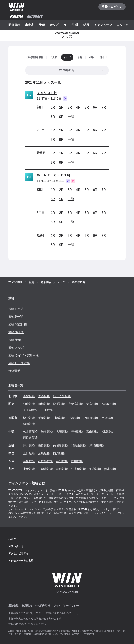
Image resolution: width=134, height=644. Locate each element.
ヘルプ (12, 539)
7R (104, 107)
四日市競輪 (30, 438)
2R (61, 107)
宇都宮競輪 (76, 404)
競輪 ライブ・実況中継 (23, 355)
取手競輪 (59, 404)
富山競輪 (92, 432)
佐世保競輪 (79, 469)
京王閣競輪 (30, 410)
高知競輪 (62, 461)
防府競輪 (59, 453)
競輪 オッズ (16, 348)
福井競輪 (29, 446)
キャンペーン (103, 25)
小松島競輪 (45, 461)
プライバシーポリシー (66, 606)
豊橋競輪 (77, 432)
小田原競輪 (91, 418)
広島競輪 (44, 453)
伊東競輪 (107, 418)
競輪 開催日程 (18, 324)
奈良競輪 (44, 446)
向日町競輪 (61, 446)
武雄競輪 (62, 469)
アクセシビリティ (18, 553)
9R (61, 117)
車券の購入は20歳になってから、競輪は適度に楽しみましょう (44, 613)
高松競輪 (29, 461)
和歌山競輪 (79, 446)
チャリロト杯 (47, 93)
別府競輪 (95, 469)
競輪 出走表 (16, 332)
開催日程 (14, 25)
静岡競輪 (29, 424)
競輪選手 (14, 371)
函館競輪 (29, 396)
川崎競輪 (59, 418)
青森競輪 (44, 396)
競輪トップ (16, 309)
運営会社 (13, 606)
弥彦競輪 (29, 404)
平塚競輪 (74, 418)
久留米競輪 (45, 469)
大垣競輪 (62, 432)
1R (53, 107)
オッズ (54, 25)
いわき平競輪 (62, 396)
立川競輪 (47, 410)
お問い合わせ (16, 546)
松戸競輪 (29, 418)
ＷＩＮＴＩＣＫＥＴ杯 (54, 175)
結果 (86, 25)
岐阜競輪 (47, 432)
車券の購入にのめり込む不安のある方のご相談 (35, 619)
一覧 (71, 117)
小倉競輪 (29, 469)
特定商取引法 (43, 606)
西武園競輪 (109, 404)
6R (95, 107)
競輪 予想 (15, 340)
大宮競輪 (92, 404)
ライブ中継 (71, 25)
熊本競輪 (110, 469)
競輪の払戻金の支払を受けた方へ (27, 624)
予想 (42, 25)
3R (70, 107)
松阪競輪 (107, 432)
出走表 (30, 25)
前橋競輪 (44, 404)
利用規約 (27, 606)
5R (87, 107)
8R (53, 117)
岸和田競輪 (97, 446)
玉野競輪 (29, 453)
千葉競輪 (44, 418)
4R (78, 107)
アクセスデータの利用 (21, 561)
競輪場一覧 (16, 317)
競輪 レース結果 (19, 363)
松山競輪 (77, 461)
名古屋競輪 (30, 432)
